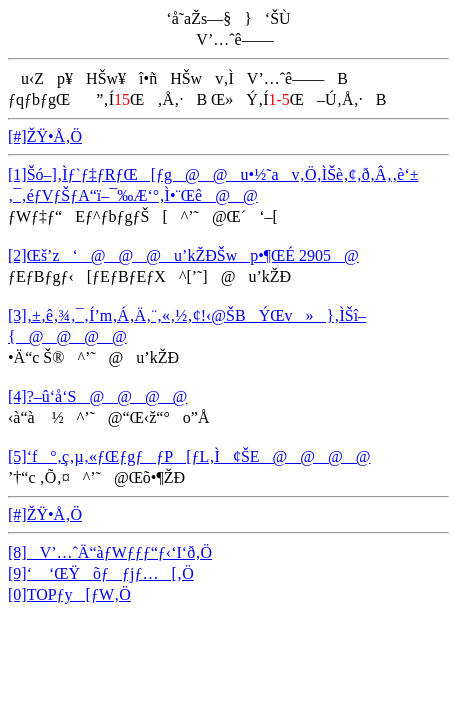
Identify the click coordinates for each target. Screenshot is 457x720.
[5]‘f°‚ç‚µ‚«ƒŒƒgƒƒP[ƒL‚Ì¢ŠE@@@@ (189, 456)
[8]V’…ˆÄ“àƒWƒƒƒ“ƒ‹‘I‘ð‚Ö (110, 552)
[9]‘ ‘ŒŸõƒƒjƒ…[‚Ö (101, 573)
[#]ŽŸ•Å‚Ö (45, 136)
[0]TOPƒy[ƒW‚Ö (69, 594)
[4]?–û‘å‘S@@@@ (97, 396)
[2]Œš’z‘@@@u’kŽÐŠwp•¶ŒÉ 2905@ (183, 255)
